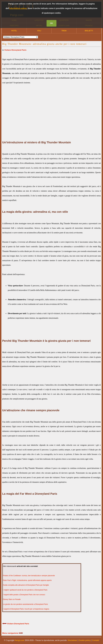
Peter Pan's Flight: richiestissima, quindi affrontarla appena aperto (27, 580)
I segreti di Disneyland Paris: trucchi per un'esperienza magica (26, 609)
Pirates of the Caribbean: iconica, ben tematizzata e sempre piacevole (29, 576)
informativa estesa (18, 8)
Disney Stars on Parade (12, 599)
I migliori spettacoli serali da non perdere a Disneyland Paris (25, 590)
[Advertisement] (51, 109)
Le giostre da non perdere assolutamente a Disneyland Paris (25, 604)
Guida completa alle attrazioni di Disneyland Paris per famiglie (26, 585)
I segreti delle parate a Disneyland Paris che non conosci (24, 595)
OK (51, 23)
